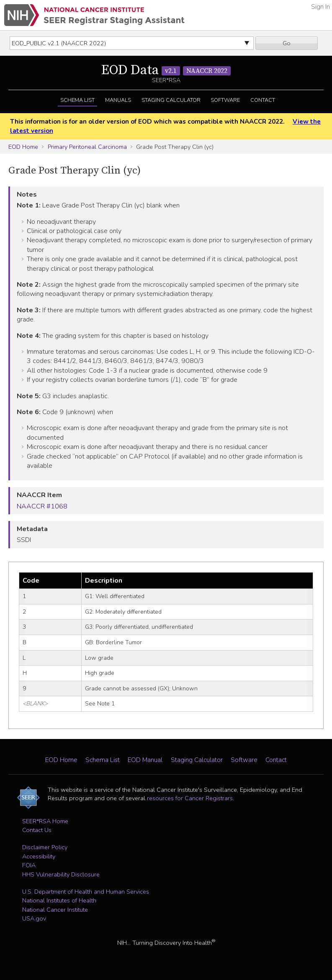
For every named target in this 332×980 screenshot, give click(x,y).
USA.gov (34, 918)
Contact (263, 100)
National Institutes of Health (59, 900)
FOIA (29, 865)
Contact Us (37, 830)
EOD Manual (145, 760)
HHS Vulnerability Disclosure (61, 874)
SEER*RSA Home (45, 821)
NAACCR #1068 (42, 506)
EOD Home (23, 147)
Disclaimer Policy (45, 847)
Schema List (77, 100)
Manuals (118, 100)
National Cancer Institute (55, 910)
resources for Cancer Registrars (190, 798)
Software (225, 100)
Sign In (320, 7)
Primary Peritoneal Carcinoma (87, 147)
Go (287, 43)
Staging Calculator (171, 100)
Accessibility (39, 856)
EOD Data (166, 70)
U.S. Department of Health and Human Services (86, 892)
